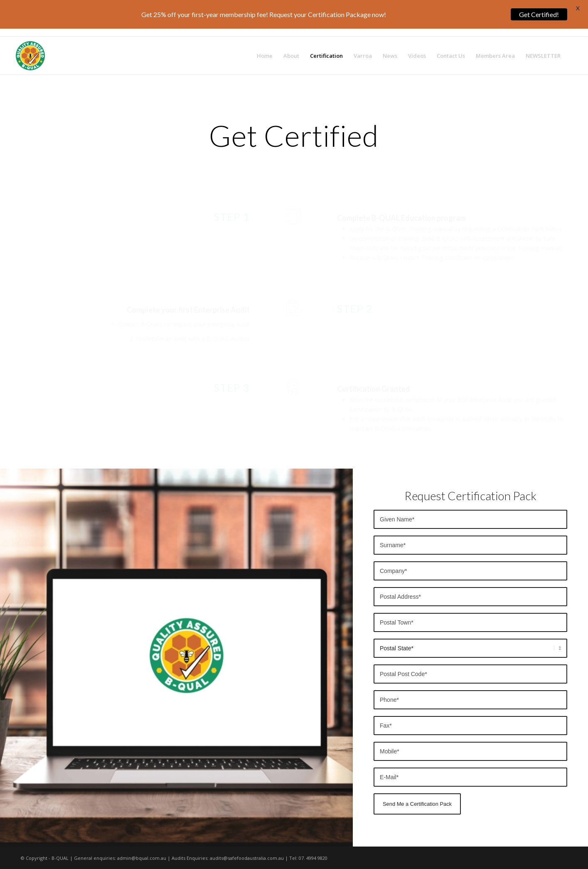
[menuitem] (265, 56)
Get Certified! (539, 14)
